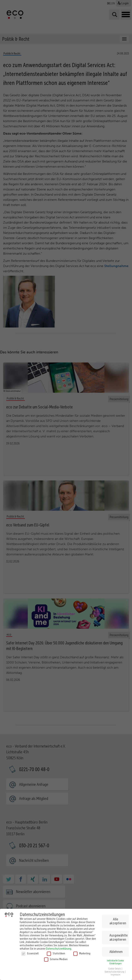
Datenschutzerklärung (59, 949)
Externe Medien (56, 959)
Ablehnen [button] (116, 952)
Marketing (82, 953)
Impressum (116, 975)
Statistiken (56, 953)
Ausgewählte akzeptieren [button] (119, 937)
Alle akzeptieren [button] (118, 921)
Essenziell (30, 953)
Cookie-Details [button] (115, 969)
